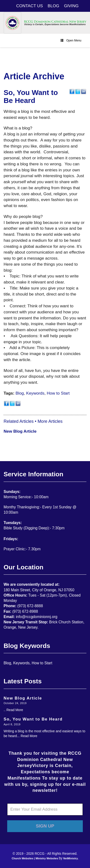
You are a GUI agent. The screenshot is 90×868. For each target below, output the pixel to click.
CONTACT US (30, 6)
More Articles (50, 421)
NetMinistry (71, 858)
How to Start (58, 393)
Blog (20, 393)
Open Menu (71, 40)
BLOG (54, 6)
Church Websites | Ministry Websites (35, 858)
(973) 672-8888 (30, 606)
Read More (15, 710)
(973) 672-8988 (25, 611)
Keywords (35, 393)
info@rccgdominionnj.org (37, 617)
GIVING (71, 6)
